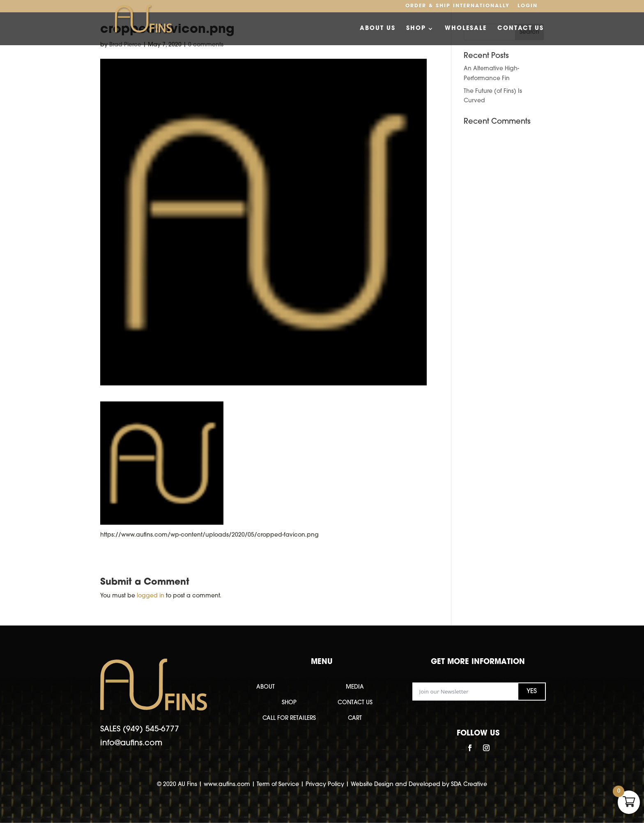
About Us (378, 29)
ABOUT (266, 687)
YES (532, 692)
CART (355, 718)
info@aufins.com (131, 743)
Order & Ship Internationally (458, 6)
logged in (151, 596)
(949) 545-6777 (151, 730)
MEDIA (355, 687)
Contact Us (521, 29)
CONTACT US (355, 703)
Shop (416, 29)
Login (528, 6)
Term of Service (278, 785)
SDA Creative (469, 785)
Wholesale (466, 29)
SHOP (289, 703)
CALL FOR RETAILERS (289, 718)
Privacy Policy (325, 785)
